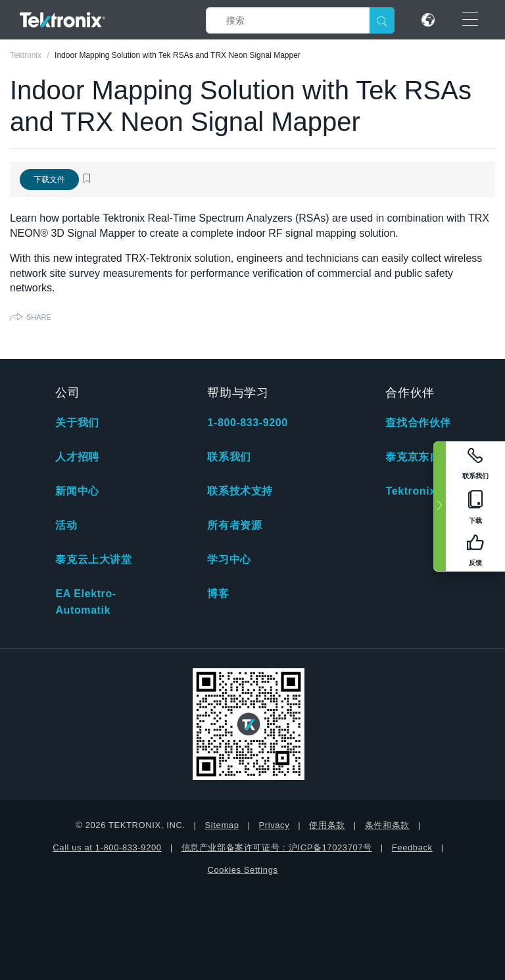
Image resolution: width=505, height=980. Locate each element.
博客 (218, 594)
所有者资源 (234, 525)
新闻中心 (77, 491)
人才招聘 (77, 457)
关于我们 (77, 423)
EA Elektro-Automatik (85, 602)
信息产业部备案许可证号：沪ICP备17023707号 (277, 847)
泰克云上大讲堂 (93, 559)
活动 (66, 525)
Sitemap (222, 825)
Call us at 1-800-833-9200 (107, 847)
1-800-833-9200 (247, 423)
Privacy (274, 825)
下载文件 (49, 180)
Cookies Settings (242, 870)
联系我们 (229, 457)
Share (39, 317)
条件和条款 (387, 825)
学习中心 (229, 559)
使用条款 (327, 825)
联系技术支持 (240, 491)
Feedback (412, 847)
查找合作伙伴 (418, 423)
